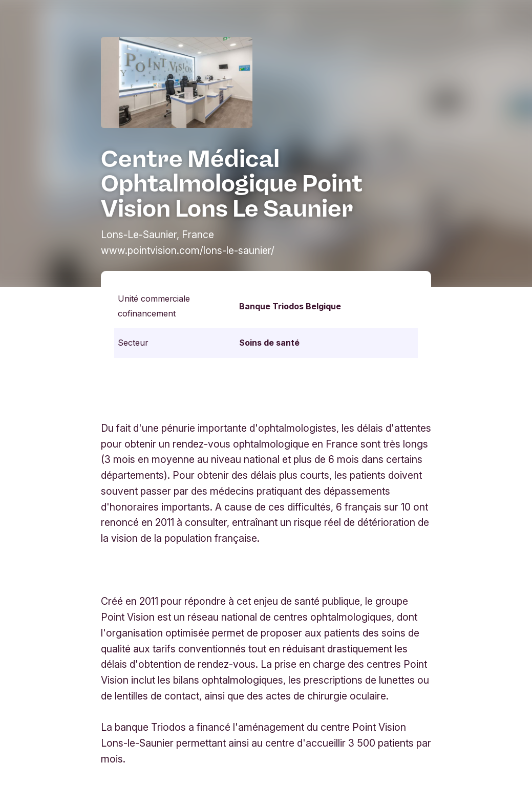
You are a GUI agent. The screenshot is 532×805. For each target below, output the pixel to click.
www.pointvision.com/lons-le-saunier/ (188, 250)
